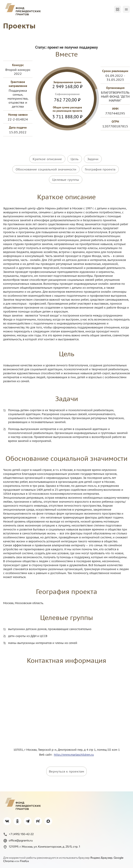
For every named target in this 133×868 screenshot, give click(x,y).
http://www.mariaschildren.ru (74, 753)
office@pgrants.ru (18, 839)
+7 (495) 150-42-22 (18, 833)
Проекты (20, 26)
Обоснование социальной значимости (46, 169)
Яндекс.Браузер (101, 856)
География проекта (100, 169)
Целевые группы (66, 179)
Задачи (93, 159)
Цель (75, 159)
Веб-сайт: (47, 753)
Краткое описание (47, 159)
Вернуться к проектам (66, 770)
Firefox (24, 860)
